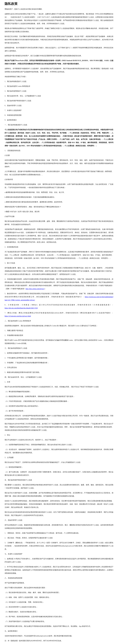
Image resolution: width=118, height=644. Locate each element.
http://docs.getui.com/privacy (35, 289)
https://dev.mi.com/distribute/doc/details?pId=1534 (21, 308)
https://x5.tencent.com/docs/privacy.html (18, 316)
